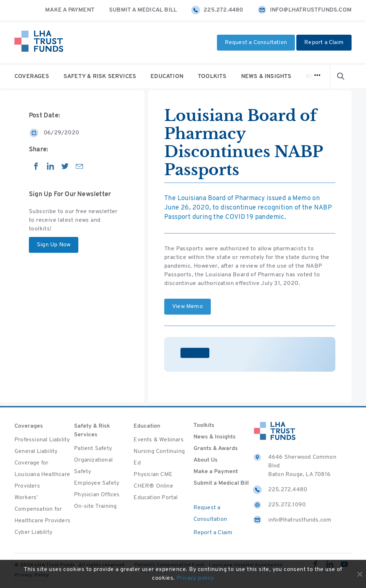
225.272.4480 (217, 10)
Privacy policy (195, 578)
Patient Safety (93, 449)
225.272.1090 (279, 505)
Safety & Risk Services (100, 77)
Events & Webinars (158, 440)
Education (167, 77)
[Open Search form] (341, 77)
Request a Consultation (256, 43)
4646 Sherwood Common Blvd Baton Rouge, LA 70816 (295, 465)
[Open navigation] (317, 77)
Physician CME (153, 475)
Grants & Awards (216, 449)
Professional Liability (42, 440)
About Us (206, 460)
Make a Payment (70, 10)
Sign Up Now (54, 245)
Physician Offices (97, 495)
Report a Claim (324, 43)
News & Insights (266, 77)
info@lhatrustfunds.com (305, 10)
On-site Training (95, 506)
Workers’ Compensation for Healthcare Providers (42, 509)
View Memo (188, 307)
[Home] (39, 43)
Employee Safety (97, 483)
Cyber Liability (33, 532)
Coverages (32, 77)
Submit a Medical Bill (143, 10)
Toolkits (212, 77)
